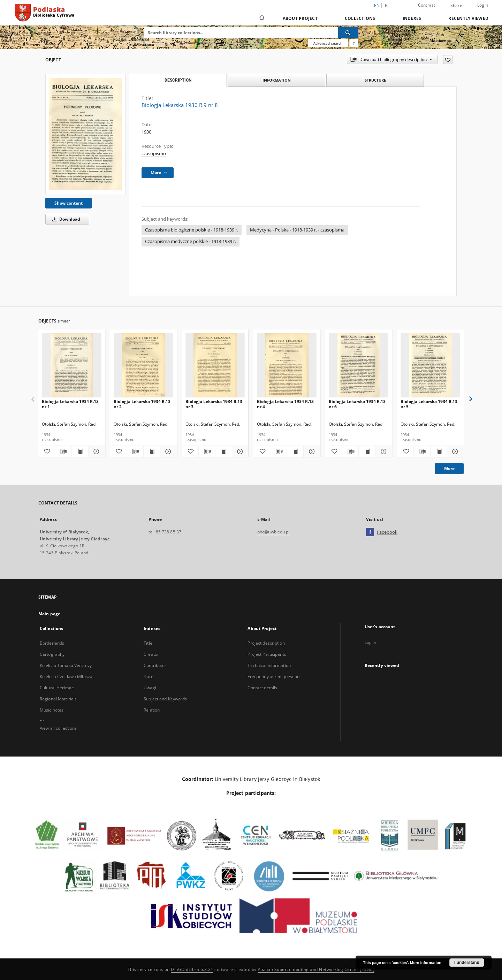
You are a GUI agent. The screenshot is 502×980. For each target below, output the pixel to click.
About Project (300, 18)
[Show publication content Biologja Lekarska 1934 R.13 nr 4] (295, 451)
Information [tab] (277, 80)
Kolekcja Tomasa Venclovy (66, 665)
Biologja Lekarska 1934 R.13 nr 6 (357, 404)
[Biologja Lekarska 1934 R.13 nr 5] (430, 366)
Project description (266, 643)
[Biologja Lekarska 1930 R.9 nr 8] (85, 134)
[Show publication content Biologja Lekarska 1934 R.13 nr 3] (224, 451)
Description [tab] (178, 80)
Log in (371, 642)
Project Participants (267, 654)
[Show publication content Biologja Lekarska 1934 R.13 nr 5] (439, 451)
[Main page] (261, 18)
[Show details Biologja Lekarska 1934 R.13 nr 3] (239, 451)
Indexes (412, 18)
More (449, 468)
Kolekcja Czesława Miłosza (66, 677)
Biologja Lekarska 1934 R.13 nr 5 (429, 404)
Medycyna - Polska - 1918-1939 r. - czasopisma (297, 230)
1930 (146, 132)
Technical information (269, 665)
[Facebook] (370, 532)
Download (65, 219)
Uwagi (150, 688)
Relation (152, 710)
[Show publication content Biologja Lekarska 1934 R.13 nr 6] (367, 451)
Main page (49, 614)
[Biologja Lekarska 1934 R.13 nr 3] (215, 366)
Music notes (52, 710)
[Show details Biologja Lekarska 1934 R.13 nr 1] (96, 451)
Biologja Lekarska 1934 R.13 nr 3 (214, 404)
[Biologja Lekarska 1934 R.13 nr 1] (72, 366)
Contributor (155, 665)
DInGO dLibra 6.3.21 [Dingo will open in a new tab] (192, 969)
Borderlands (52, 643)
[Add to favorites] (448, 60)
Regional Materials (58, 699)
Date (148, 677)
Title (148, 643)
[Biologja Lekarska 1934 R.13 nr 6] (359, 366)
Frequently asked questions (275, 677)
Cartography (52, 654)
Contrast (427, 5)
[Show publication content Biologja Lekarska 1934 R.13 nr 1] (80, 451)
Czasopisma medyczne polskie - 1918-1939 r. (191, 241)
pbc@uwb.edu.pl (273, 532)
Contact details (262, 688)
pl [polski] (387, 5)
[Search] (348, 32)
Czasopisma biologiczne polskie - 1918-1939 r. (192, 230)
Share (456, 6)
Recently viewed (468, 18)
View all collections (58, 728)
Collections (360, 18)
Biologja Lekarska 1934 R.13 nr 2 (142, 404)
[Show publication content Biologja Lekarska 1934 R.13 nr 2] (152, 451)
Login (483, 5)
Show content (69, 203)
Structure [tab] (375, 80)
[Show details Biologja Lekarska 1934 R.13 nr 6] (383, 451)
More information (426, 963)
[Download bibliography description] (63, 451)
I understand (467, 963)
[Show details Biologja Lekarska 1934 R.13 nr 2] (168, 451)
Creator (151, 654)
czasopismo (154, 154)
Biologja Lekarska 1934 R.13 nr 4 (285, 404)
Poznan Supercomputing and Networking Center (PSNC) (316, 969)
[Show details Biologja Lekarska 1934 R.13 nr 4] (311, 451)
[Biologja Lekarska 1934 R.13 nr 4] (287, 366)
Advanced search (328, 43)
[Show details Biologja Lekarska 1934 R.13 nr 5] (454, 451)
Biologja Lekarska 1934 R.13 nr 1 (70, 404)
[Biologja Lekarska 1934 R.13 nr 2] (143, 366)
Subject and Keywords (165, 699)
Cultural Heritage (57, 688)
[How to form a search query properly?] (354, 43)
